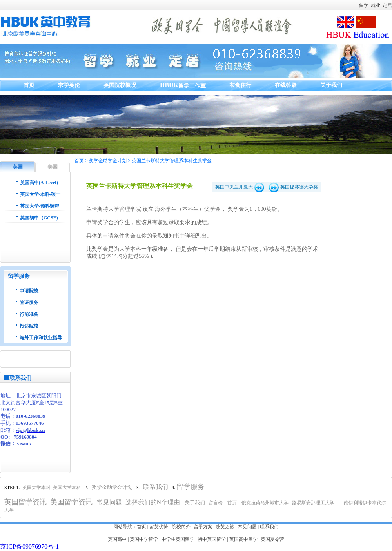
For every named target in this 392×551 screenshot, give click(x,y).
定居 (387, 5)
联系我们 (269, 527)
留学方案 (203, 527)
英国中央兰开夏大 (240, 187)
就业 (376, 5)
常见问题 (247, 527)
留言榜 (216, 503)
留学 (364, 5)
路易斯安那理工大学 (313, 503)
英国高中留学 (243, 539)
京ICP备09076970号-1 (29, 546)
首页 (79, 161)
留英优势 (159, 527)
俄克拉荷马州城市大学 (265, 503)
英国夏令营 (272, 539)
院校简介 (181, 527)
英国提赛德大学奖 (293, 187)
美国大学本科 (68, 488)
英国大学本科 (36, 488)
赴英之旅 (225, 527)
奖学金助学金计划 (108, 161)
